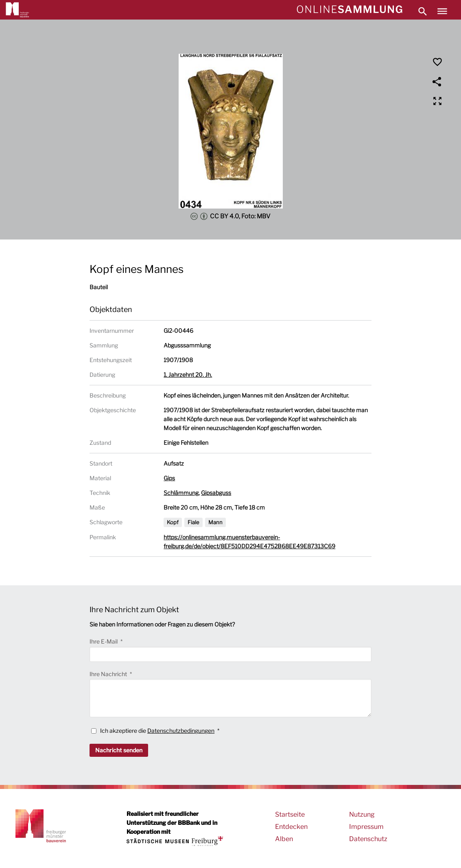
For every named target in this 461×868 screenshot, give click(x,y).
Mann (215, 522)
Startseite (290, 814)
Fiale (193, 522)
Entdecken (291, 827)
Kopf (173, 522)
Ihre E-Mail (104, 641)
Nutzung (362, 814)
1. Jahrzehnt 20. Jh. (188, 375)
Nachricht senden (119, 750)
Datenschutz (368, 839)
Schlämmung (181, 493)
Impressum (366, 827)
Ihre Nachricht (109, 674)
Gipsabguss (216, 493)
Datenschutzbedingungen (181, 731)
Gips (169, 478)
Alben (284, 839)
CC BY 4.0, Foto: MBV (230, 216)
